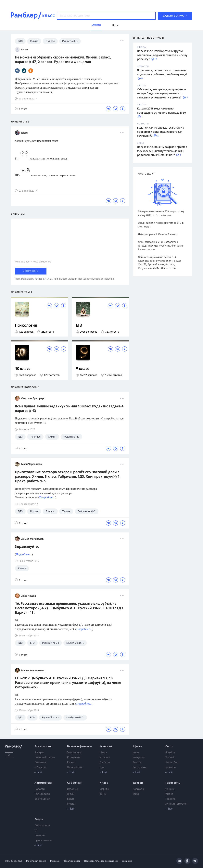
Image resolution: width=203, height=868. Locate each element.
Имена (169, 794)
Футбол (170, 753)
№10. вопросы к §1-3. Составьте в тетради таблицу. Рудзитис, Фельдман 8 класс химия (161, 246)
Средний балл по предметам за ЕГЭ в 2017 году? (161, 225)
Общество (41, 767)
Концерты (139, 758)
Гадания (170, 799)
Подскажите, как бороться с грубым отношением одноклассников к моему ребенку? (162, 55)
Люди (71, 794)
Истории (73, 789)
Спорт (170, 747)
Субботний (75, 783)
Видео (39, 819)
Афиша (138, 747)
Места (71, 804)
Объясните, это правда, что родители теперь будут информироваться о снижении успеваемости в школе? (161, 94)
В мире (39, 753)
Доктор (138, 783)
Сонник (170, 789)
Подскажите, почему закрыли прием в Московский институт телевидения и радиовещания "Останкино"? (162, 151)
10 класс (23, 369)
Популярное (42, 826)
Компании (73, 758)
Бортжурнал (42, 799)
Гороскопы (173, 783)
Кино (136, 753)
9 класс (82, 369)
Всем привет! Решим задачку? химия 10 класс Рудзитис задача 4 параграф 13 (69, 409)
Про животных (44, 840)
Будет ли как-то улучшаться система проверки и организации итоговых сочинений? (161, 132)
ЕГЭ (79, 326)
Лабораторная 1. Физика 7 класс (158, 234)
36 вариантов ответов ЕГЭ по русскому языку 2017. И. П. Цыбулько (161, 213)
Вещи (70, 799)
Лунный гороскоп (176, 804)
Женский (106, 747)
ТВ (36, 830)
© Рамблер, (11, 861)
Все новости (43, 747)
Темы (103, 794)
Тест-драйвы (42, 794)
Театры (137, 763)
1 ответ (21, 109)
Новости (40, 789)
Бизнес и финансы (79, 747)
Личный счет (75, 767)
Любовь (105, 763)
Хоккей (170, 758)
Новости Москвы (45, 758)
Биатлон (171, 767)
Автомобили (43, 783)
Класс (104, 783)
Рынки (71, 763)
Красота (105, 758)
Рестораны (139, 767)
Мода (103, 753)
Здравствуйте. (27, 547)
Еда (102, 767)
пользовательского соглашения (96, 279)
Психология (26, 326)
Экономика (74, 753)
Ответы (104, 789)
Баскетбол (172, 763)
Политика (40, 763)
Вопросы (138, 789)
